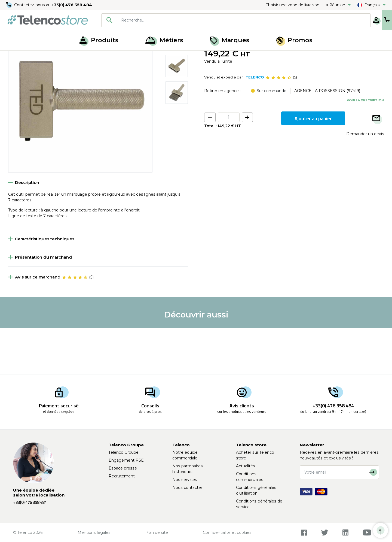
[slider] (278, 123)
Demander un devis (365, 180)
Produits (99, 40)
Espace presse (123, 468)
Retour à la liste (25, 68)
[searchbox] (226, 20)
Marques (230, 40)
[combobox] (218, 20)
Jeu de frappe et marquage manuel (136, 57)
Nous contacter (187, 488)
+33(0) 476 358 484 (72, 5)
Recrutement (122, 476)
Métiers (164, 40)
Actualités (246, 466)
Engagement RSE (126, 460)
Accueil (15, 57)
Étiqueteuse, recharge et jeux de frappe (63, 57)
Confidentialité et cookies (227, 532)
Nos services (185, 480)
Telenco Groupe (124, 452)
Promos (294, 40)
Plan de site (157, 532)
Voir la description (365, 146)
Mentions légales (94, 532)
